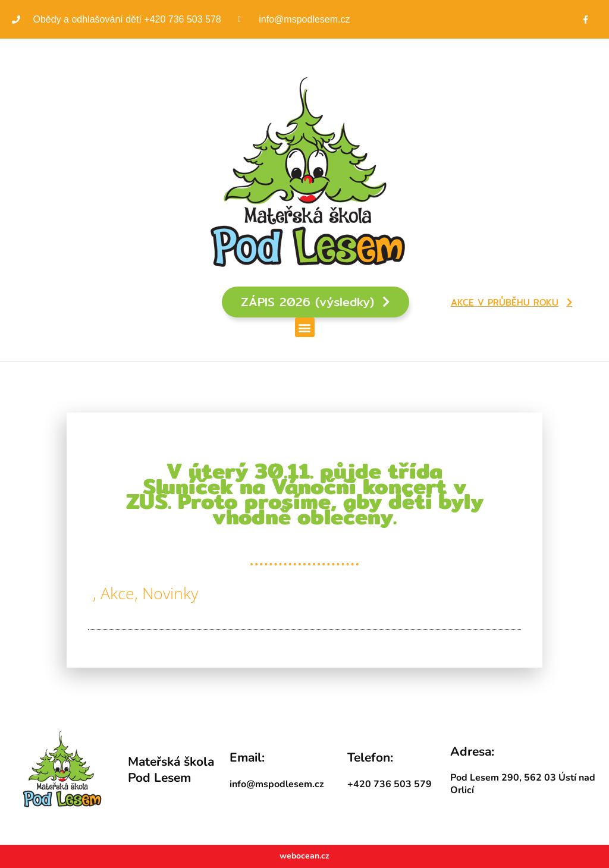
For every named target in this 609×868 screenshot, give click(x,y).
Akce (117, 593)
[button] (305, 327)
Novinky (170, 593)
